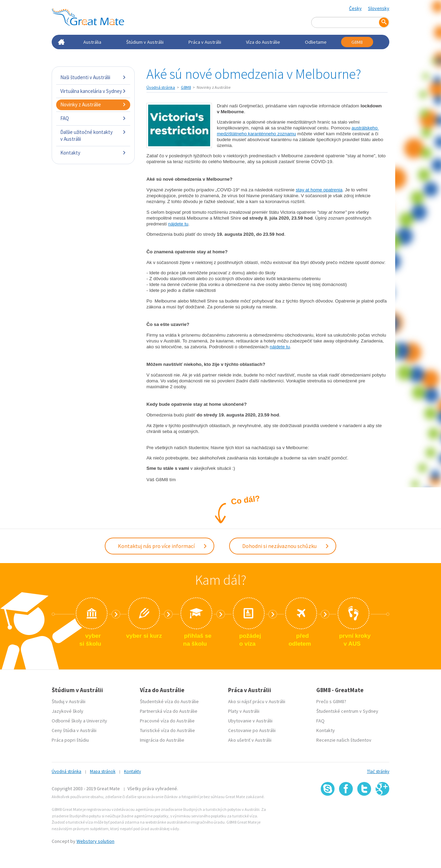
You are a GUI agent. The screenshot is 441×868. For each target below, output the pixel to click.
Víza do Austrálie (263, 42)
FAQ (93, 118)
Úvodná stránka (161, 87)
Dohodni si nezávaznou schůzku (286, 546)
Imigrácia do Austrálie (162, 740)
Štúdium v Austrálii (145, 42)
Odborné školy (67, 721)
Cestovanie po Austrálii (252, 730)
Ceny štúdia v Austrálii (74, 730)
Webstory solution (95, 841)
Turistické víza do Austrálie (167, 730)
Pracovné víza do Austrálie (167, 721)
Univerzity (97, 721)
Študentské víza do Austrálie (169, 701)
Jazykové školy (68, 711)
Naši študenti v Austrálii (93, 77)
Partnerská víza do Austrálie (169, 711)
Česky (355, 8)
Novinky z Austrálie (93, 104)
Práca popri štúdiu (70, 740)
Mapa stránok (103, 771)
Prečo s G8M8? (331, 701)
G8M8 (357, 42)
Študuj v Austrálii (69, 701)
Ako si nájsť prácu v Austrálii (257, 701)
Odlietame (316, 42)
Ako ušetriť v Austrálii (250, 740)
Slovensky (379, 8)
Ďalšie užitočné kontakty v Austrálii (93, 135)
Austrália (92, 42)
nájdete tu (178, 224)
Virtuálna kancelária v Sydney (93, 91)
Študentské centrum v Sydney (347, 711)
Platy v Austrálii (244, 711)
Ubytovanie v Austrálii (250, 721)
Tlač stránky (378, 771)
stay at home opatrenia (319, 190)
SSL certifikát (364, 811)
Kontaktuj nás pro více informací (163, 546)
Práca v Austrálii (205, 42)
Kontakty (93, 153)
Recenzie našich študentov (344, 740)
